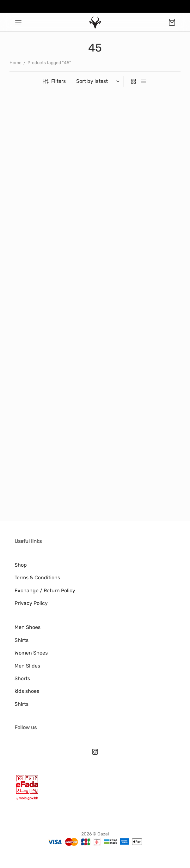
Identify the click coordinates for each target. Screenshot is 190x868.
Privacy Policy (31, 603)
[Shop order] (97, 81)
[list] (144, 81)
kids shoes (27, 691)
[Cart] (172, 22)
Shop (21, 565)
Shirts (21, 640)
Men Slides (27, 666)
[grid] (133, 81)
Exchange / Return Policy (45, 591)
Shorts (22, 678)
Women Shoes (31, 653)
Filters (54, 81)
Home (15, 63)
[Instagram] (95, 752)
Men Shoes (28, 627)
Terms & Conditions (37, 578)
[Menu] (18, 22)
